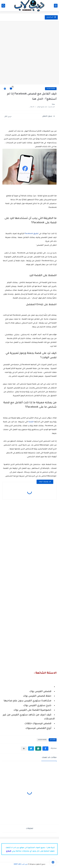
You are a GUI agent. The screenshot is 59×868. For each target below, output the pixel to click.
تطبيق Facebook (32, 234)
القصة (31, 422)
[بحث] (3, 6)
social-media (51, 89)
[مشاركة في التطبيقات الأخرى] (24, 749)
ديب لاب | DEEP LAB (21, 864)
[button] (45, 749)
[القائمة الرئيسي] (56, 6)
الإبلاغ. (8, 851)
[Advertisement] (29, 53)
